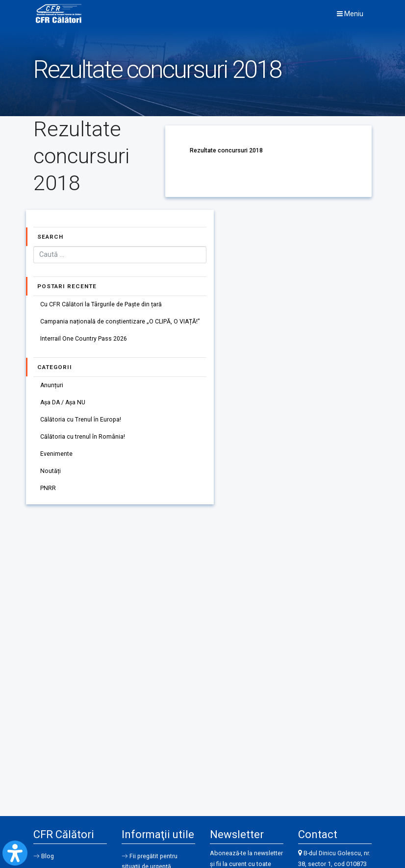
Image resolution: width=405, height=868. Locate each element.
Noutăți (51, 475)
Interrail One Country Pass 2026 (84, 340)
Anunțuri (52, 387)
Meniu (350, 14)
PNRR (48, 493)
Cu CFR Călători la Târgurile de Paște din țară (101, 305)
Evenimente (56, 458)
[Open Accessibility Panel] (15, 853)
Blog (48, 857)
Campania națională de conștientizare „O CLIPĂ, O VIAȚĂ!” (121, 323)
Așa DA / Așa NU (64, 405)
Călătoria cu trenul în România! (83, 440)
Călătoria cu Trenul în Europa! (81, 422)
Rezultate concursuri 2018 (226, 150)
